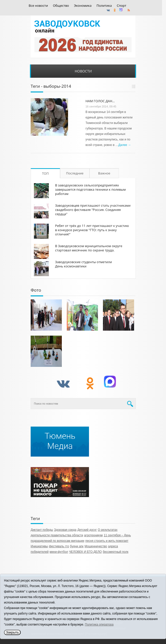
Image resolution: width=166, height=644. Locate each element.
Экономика (83, 6)
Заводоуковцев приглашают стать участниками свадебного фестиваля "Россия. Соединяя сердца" (93, 210)
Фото (36, 290)
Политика (104, 6)
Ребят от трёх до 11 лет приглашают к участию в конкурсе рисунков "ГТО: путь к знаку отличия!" (92, 230)
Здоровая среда (65, 530)
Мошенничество (96, 546)
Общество (61, 6)
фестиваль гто (59, 546)
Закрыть (12, 632)
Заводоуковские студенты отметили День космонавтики (83, 264)
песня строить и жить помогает (107, 541)
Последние (75, 173)
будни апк (77, 546)
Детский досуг (87, 530)
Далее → (125, 145)
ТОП (45, 173)
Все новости (38, 6)
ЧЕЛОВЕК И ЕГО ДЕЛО (85, 552)
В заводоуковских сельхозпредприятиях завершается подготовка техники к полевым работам (90, 189)
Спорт (122, 6)
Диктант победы (42, 530)
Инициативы (39, 546)
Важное (104, 173)
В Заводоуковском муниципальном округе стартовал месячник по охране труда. (89, 248)
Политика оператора (99, 625)
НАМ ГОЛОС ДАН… (100, 101)
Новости (83, 71)
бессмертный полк (116, 552)
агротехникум (93, 535)
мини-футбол (59, 552)
